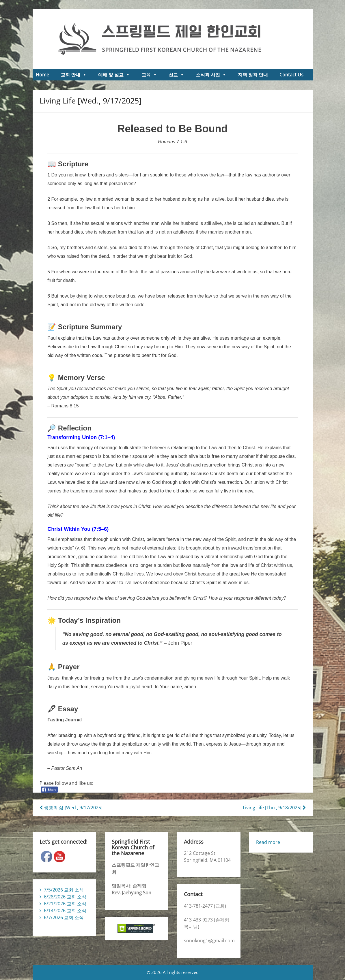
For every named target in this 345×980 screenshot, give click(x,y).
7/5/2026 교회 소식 (64, 890)
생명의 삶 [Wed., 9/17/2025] (71, 808)
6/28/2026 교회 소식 (65, 897)
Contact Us (291, 75)
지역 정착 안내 (253, 75)
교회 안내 (74, 75)
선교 (176, 75)
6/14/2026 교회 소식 (65, 911)
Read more (268, 842)
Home (42, 75)
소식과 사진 (211, 75)
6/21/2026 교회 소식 (65, 904)
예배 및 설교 (114, 75)
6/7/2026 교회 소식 (64, 917)
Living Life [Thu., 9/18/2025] (274, 808)
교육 (149, 75)
